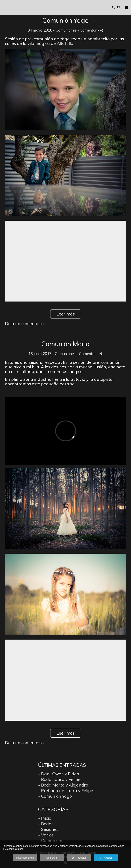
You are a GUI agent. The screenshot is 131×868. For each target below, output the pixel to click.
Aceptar (106, 858)
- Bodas (46, 824)
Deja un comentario (24, 323)
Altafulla (65, 43)
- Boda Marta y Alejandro (63, 785)
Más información (25, 858)
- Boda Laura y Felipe (59, 779)
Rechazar (79, 858)
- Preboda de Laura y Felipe (66, 791)
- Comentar (87, 30)
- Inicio (45, 818)
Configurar (52, 858)
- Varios (46, 835)
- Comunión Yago (55, 796)
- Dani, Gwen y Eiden (59, 774)
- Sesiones (48, 829)
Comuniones (66, 30)
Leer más (66, 314)
